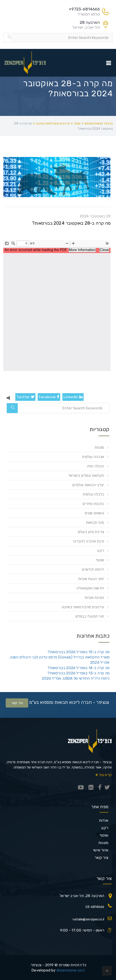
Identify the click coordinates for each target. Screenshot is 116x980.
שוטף (100, 560)
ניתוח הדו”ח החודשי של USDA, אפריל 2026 (76, 678)
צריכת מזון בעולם (91, 532)
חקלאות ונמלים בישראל (86, 475)
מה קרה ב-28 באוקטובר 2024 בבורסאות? (71, 223)
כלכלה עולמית (93, 494)
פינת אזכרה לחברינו (88, 541)
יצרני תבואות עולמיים (88, 485)
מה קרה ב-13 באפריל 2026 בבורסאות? (78, 673)
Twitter (25, 397)
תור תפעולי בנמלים (90, 616)
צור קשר (17, 703)
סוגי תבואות (95, 522)
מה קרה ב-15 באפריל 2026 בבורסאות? (78, 652)
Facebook (49, 397)
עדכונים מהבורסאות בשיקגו (83, 607)
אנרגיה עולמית (93, 457)
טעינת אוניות (94, 598)
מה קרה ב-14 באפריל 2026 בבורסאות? (78, 668)
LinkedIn (73, 397)
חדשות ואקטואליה (90, 588)
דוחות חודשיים (93, 569)
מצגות (99, 447)
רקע (101, 551)
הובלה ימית (96, 466)
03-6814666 (95, 907)
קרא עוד (104, 775)
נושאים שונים (94, 513)
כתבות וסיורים (93, 504)
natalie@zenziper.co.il (88, 919)
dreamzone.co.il (70, 970)
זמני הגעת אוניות (91, 579)
